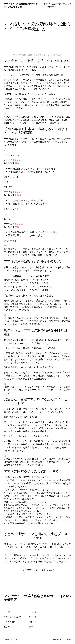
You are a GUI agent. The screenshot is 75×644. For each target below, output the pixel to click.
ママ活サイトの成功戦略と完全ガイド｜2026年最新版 (21, 5)
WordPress (67, 639)
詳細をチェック (11, 177)
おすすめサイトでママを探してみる (37, 570)
